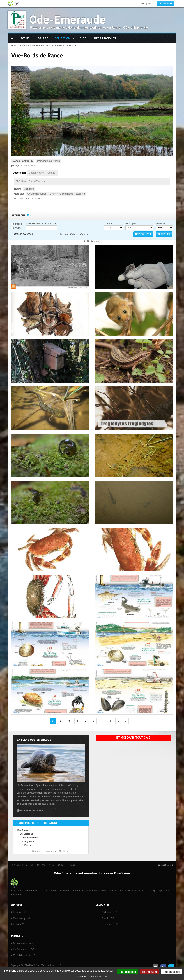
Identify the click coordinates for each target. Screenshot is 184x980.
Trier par (64, 234)
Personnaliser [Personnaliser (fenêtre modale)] (171, 972)
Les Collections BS (107, 912)
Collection (63, 38)
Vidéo (18, 228)
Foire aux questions (23, 918)
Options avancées (23, 234)
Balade (43, 38)
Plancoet (29, 845)
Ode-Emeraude (67, 19)
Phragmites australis (48, 161)
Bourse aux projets (23, 943)
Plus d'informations (32, 811)
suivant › (131, 721)
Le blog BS (19, 924)
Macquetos (30, 165)
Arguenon (29, 841)
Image (19, 224)
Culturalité (29, 189)
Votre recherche (34, 223)
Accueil (26, 38)
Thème (108, 223)
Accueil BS (20, 46)
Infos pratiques (105, 38)
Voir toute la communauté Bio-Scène (51, 851)
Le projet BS (20, 912)
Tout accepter (128, 972)
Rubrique (131, 223)
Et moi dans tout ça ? (133, 738)
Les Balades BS (106, 918)
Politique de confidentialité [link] (92, 977)
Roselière (80, 194)
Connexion (165, 3)
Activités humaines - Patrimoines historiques (50, 194)
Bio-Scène (23, 830)
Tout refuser (149, 972)
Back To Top (167, 865)
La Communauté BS (24, 949)
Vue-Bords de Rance (64, 46)
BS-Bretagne (26, 834)
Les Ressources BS (108, 924)
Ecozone (160, 223)
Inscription (146, 3)
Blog (83, 38)
